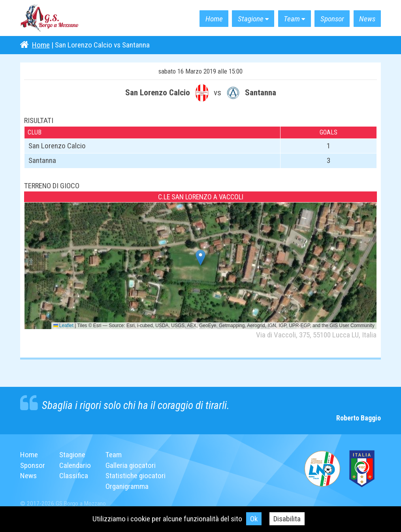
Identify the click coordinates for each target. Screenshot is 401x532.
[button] (200, 258)
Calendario (75, 465)
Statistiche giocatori (136, 476)
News (367, 19)
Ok (254, 519)
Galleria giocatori (131, 465)
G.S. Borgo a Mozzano (50, 18)
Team (292, 19)
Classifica (74, 476)
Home (214, 19)
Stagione (251, 19)
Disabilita (287, 519)
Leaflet (63, 326)
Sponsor (332, 19)
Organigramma (127, 486)
